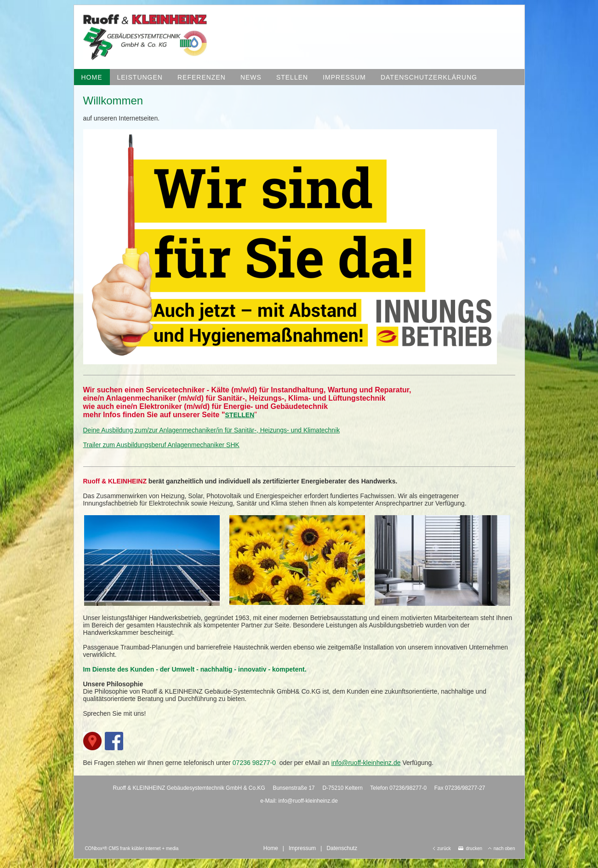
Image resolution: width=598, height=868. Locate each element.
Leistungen (140, 77)
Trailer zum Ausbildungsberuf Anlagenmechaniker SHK (161, 445)
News (251, 77)
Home (92, 77)
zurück (442, 848)
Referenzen (202, 77)
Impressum (344, 77)
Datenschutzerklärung (429, 77)
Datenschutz (342, 848)
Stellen (292, 77)
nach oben (502, 848)
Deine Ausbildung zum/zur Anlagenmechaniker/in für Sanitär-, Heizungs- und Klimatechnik (212, 430)
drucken (470, 848)
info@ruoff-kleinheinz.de (366, 763)
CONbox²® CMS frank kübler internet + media (131, 848)
